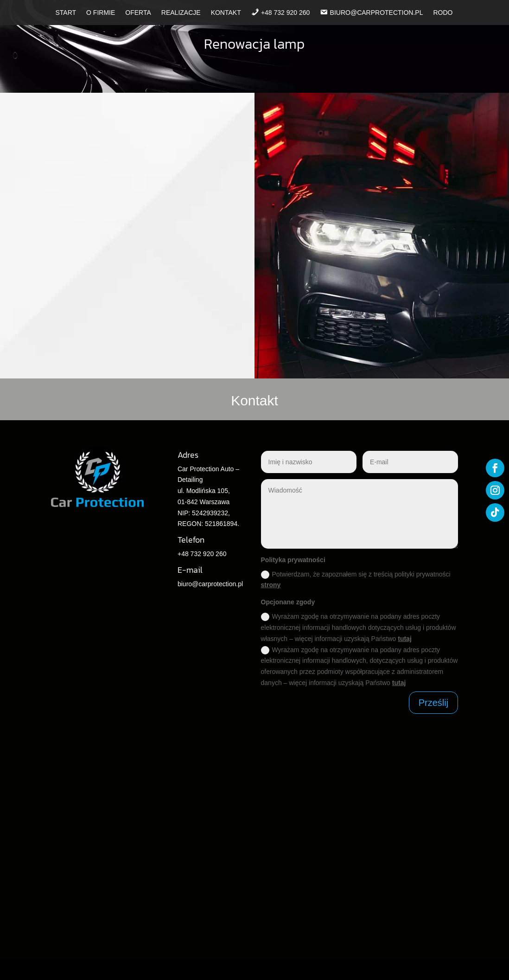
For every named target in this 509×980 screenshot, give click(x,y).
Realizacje (181, 13)
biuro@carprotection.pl (210, 584)
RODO (443, 13)
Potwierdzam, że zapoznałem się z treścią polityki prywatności (356, 580)
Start (66, 13)
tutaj (405, 639)
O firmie (101, 13)
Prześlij (433, 703)
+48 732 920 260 (202, 554)
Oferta (138, 13)
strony (271, 585)
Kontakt (226, 13)
